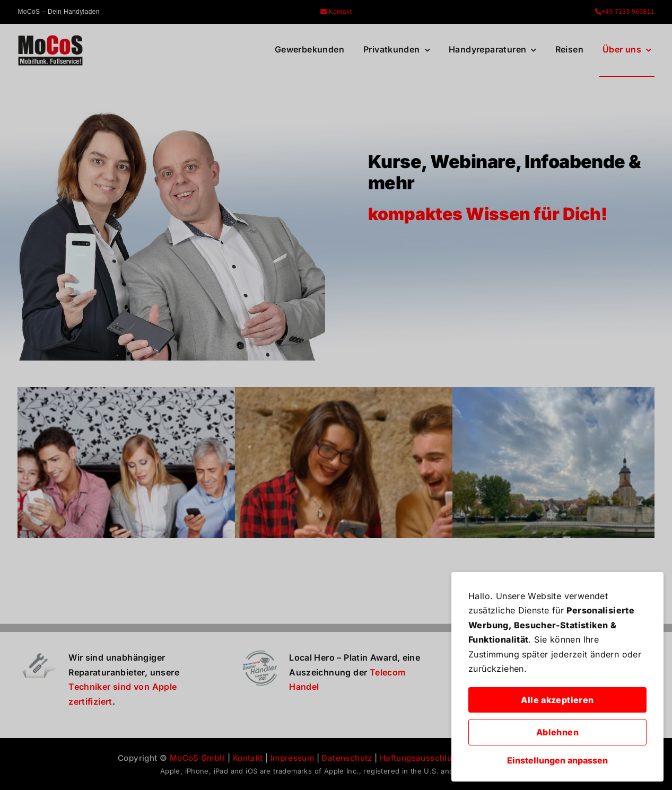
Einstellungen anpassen (557, 760)
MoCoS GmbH (198, 758)
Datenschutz (347, 758)
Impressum (293, 758)
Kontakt (336, 12)
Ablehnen (557, 732)
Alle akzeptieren (557, 700)
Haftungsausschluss (420, 758)
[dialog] (557, 677)
